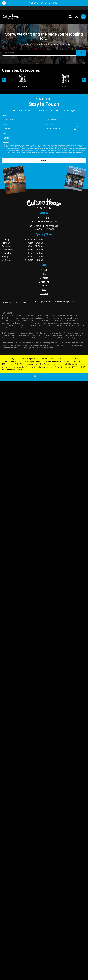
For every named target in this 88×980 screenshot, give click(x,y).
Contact (44, 278)
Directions (44, 282)
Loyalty (44, 293)
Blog (44, 274)
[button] (83, 17)
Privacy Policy (8, 302)
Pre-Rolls (65, 86)
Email (5, 133)
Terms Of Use (21, 302)
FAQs (44, 289)
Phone (5, 124)
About (44, 270)
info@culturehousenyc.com (44, 221)
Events (44, 286)
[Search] (81, 53)
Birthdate (50, 124)
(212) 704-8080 (44, 218)
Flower (23, 86)
